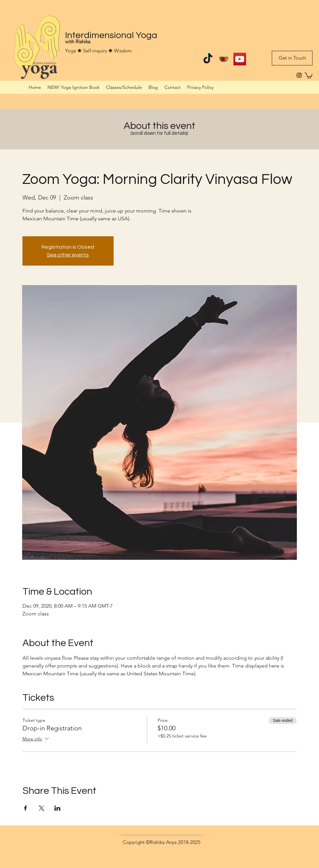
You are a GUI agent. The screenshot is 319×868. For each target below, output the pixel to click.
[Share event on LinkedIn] (57, 808)
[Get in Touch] (292, 58)
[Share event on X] (42, 808)
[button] (309, 75)
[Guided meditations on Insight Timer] (224, 59)
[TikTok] (208, 59)
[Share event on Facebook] (26, 808)
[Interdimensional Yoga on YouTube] (240, 59)
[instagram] (299, 75)
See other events (68, 255)
